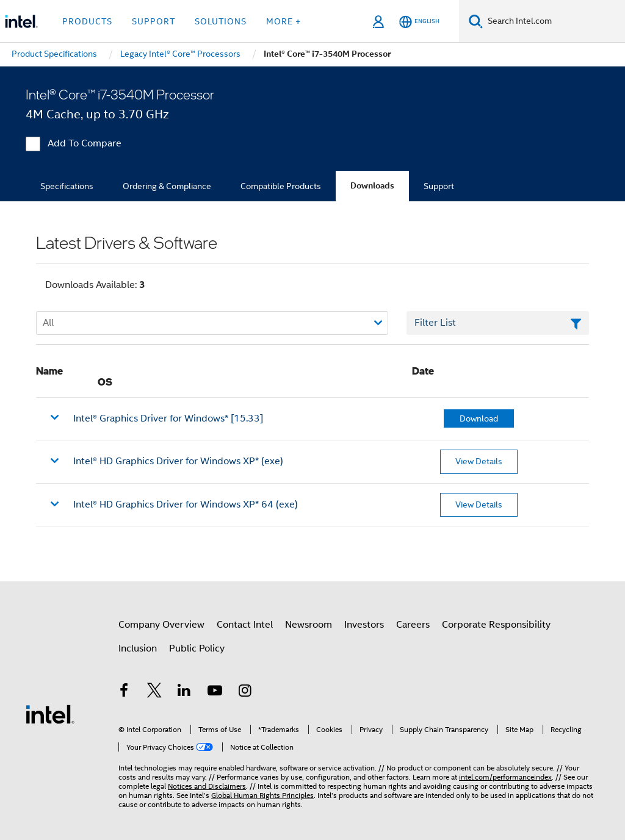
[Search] (476, 21)
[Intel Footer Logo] (50, 714)
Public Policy (197, 648)
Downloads (372, 186)
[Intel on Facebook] (124, 692)
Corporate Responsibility (496, 625)
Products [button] (87, 21)
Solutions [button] (221, 21)
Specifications (67, 186)
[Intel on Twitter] (154, 692)
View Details (479, 461)
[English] (419, 22)
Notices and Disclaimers (207, 786)
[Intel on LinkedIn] (184, 692)
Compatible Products (281, 186)
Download (479, 418)
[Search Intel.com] (554, 21)
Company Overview (161, 625)
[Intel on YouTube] (215, 692)
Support (439, 186)
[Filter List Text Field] (498, 323)
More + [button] (284, 21)
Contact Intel (245, 625)
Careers (413, 625)
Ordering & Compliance (167, 186)
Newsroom (309, 625)
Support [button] (154, 21)
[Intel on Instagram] (245, 692)
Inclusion (138, 648)
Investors (364, 625)
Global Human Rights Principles (262, 795)
